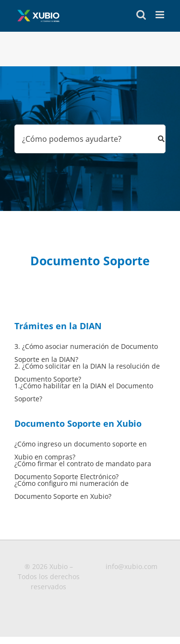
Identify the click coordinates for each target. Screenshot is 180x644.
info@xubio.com (132, 566)
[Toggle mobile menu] (161, 15)
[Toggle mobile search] (141, 15)
